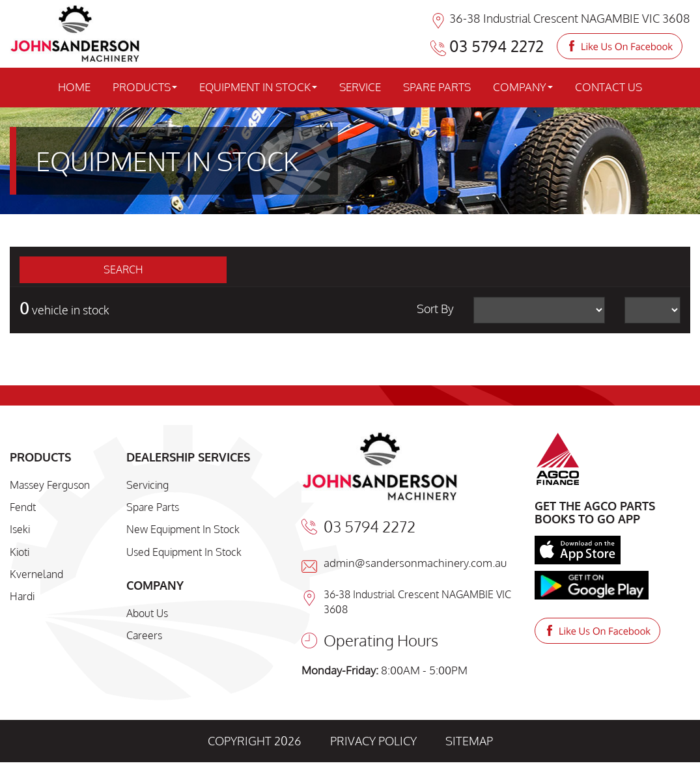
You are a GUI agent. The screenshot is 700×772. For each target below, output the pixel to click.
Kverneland (36, 574)
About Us (147, 613)
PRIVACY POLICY (373, 741)
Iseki (20, 529)
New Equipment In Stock (183, 529)
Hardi (22, 596)
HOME (74, 87)
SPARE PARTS (437, 87)
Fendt (23, 507)
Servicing (147, 485)
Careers (144, 635)
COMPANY (523, 87)
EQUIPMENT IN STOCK (258, 87)
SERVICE (360, 87)
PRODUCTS (145, 87)
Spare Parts (153, 507)
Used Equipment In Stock (184, 552)
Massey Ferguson (50, 485)
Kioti (20, 552)
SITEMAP (469, 741)
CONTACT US (609, 87)
